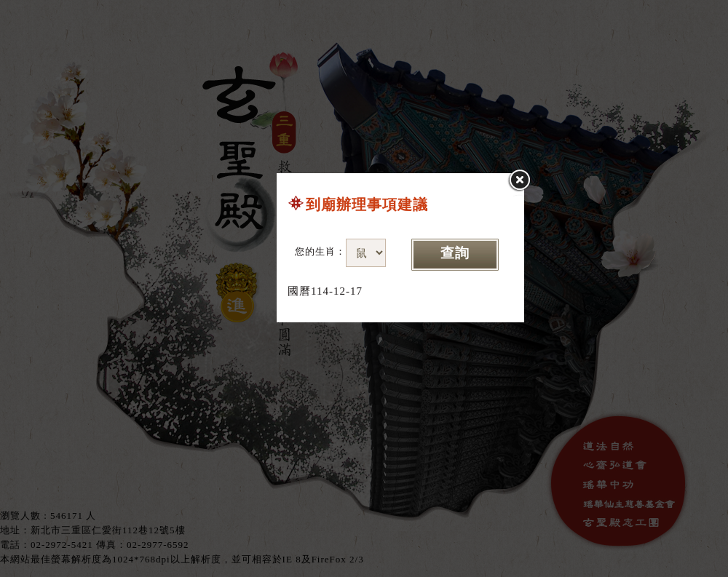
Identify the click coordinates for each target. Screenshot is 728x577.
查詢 (455, 253)
